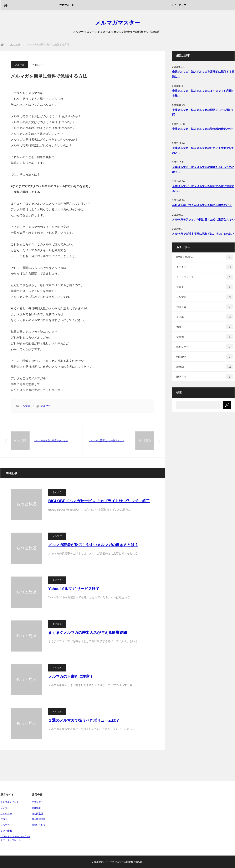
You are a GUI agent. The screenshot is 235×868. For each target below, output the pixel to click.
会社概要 (36, 808)
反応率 (205, 317)
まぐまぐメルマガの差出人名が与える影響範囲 (88, 633)
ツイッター (6, 814)
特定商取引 (37, 814)
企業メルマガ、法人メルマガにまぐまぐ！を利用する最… (203, 93)
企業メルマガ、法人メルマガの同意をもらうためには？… (203, 169)
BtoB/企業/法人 (205, 257)
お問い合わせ (39, 825)
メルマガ (20, 65)
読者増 (205, 367)
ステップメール (205, 277)
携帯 (205, 327)
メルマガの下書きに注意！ (71, 676)
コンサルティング (10, 802)
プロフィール (67, 5)
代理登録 (205, 307)
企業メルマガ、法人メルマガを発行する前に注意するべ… (203, 189)
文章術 (205, 337)
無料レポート (205, 347)
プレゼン (5, 808)
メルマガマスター (117, 23)
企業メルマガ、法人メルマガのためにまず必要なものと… (203, 150)
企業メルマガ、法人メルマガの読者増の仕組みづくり (203, 131)
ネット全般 (6, 831)
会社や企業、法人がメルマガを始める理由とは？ (202, 205)
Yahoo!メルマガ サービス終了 (74, 589)
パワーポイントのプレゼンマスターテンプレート (15, 838)
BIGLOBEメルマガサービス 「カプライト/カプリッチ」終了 (99, 501)
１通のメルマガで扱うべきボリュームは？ (84, 720)
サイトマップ (179, 5)
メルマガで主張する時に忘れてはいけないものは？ (203, 234)
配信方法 (205, 377)
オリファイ (37, 802)
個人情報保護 (39, 819)
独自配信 (205, 357)
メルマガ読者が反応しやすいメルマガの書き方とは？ (93, 545)
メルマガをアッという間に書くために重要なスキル (203, 219)
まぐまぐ (57, 492)
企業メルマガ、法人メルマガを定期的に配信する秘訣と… (203, 74)
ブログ (205, 287)
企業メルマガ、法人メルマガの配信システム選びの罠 (203, 112)
